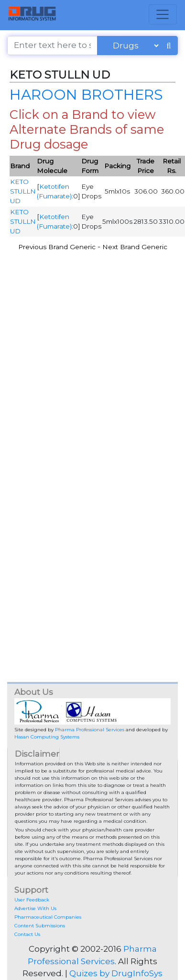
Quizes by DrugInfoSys (116, 973)
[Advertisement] (90, 355)
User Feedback (32, 900)
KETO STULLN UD (23, 191)
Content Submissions (40, 926)
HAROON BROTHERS (86, 94)
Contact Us (27, 934)
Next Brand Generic (135, 247)
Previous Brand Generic (57, 247)
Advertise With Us (35, 908)
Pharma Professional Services (90, 730)
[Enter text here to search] (52, 46)
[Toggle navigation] (163, 14)
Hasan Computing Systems (47, 737)
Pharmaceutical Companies (48, 917)
